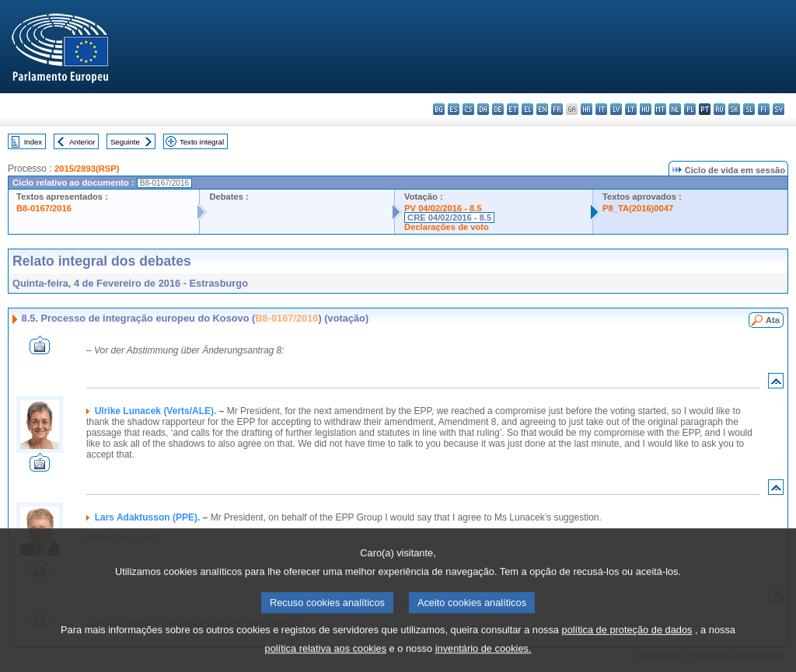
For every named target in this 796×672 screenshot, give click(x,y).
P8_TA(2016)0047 (638, 208)
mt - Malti (660, 109)
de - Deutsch (498, 109)
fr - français (557, 109)
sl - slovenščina (749, 109)
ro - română (719, 109)
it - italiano (601, 109)
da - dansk (483, 109)
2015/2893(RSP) (87, 169)
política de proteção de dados (627, 644)
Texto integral (202, 142)
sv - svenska (779, 109)
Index (33, 142)
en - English (542, 109)
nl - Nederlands (675, 109)
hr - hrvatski (587, 109)
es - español (454, 109)
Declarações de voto (447, 227)
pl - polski (690, 109)
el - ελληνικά (527, 109)
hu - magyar (646, 109)
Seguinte (125, 142)
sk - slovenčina (734, 109)
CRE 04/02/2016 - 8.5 (449, 218)
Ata (773, 320)
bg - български (439, 109)
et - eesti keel (513, 109)
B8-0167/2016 (44, 208)
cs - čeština (468, 109)
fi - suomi (764, 109)
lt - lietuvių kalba (631, 109)
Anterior (82, 142)
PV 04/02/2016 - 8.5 (443, 208)
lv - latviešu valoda (616, 109)
